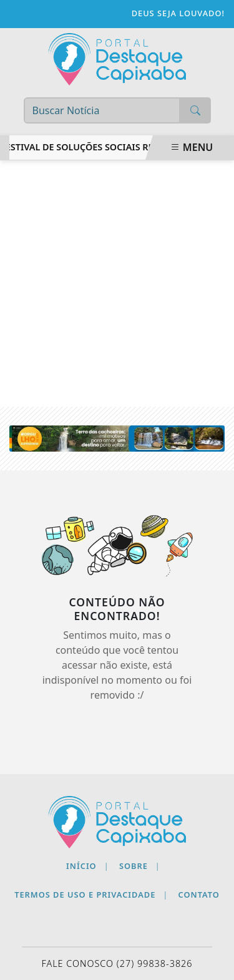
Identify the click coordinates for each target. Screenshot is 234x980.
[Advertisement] (117, 284)
